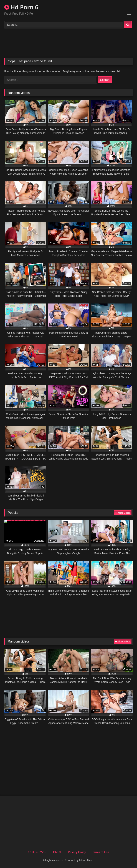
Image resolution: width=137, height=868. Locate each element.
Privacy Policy (77, 852)
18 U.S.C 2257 (37, 852)
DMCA (57, 852)
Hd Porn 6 (21, 7)
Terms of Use (101, 852)
